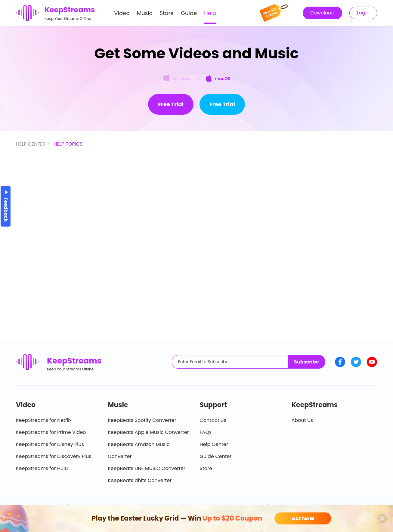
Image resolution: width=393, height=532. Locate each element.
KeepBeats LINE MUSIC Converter (147, 468)
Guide (189, 13)
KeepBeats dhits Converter (140, 480)
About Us (302, 420)
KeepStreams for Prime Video (51, 432)
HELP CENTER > (33, 144)
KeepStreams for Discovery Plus (54, 456)
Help (210, 13)
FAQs (206, 432)
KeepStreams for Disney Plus (50, 444)
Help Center (214, 444)
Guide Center (216, 456)
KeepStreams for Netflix (44, 420)
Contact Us (213, 420)
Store (167, 13)
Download (322, 13)
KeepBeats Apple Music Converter (148, 432)
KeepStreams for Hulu (42, 468)
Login (363, 13)
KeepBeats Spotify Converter (142, 420)
